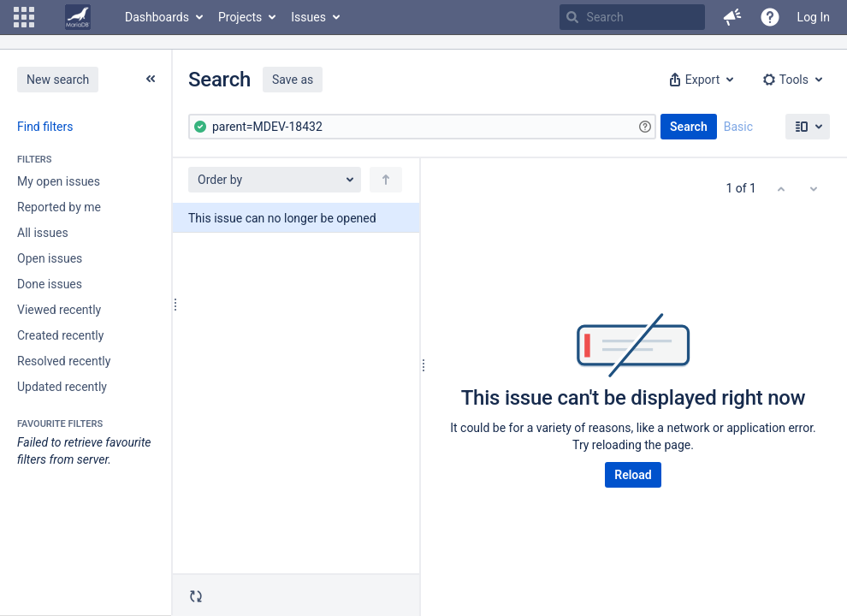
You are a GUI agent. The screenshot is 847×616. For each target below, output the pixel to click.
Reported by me (59, 207)
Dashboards (157, 17)
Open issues (50, 258)
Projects (240, 17)
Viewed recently (59, 310)
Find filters (45, 127)
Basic (738, 127)
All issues (43, 233)
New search (58, 80)
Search (689, 127)
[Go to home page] (78, 17)
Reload (633, 475)
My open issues (59, 181)
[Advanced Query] (422, 127)
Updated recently (62, 387)
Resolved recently (64, 361)
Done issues (50, 284)
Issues (308, 17)
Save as (293, 80)
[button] (24, 17)
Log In (814, 17)
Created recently (60, 335)
